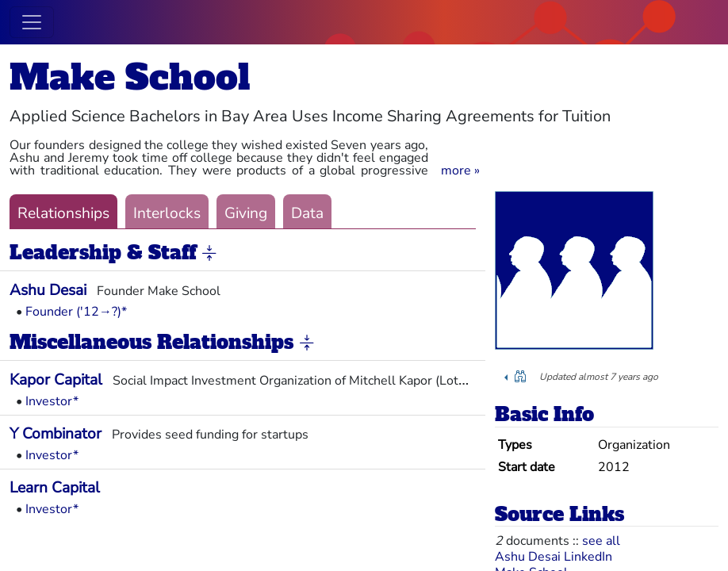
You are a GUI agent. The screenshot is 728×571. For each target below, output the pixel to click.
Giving (246, 213)
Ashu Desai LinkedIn (554, 557)
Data (307, 213)
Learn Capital (55, 488)
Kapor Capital (56, 380)
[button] (460, 171)
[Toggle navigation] (32, 22)
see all (601, 541)
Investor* (52, 401)
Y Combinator (56, 434)
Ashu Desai (48, 290)
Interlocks (167, 213)
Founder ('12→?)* (76, 312)
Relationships (63, 213)
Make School (130, 77)
